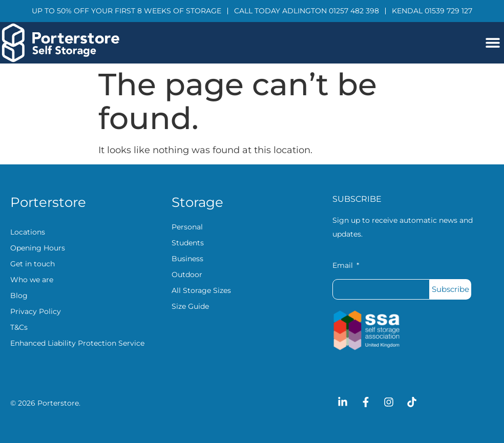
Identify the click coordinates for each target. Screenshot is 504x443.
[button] (492, 43)
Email (344, 266)
